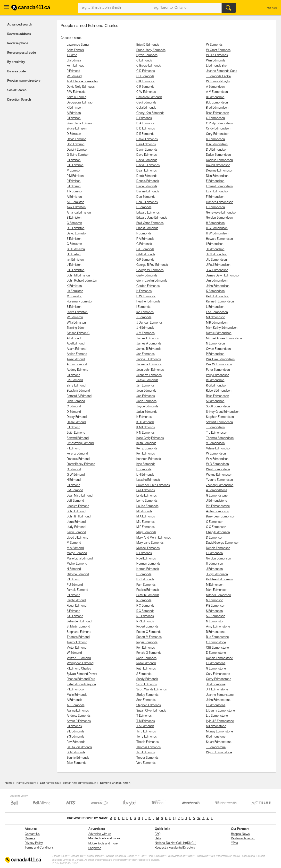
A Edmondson (215, 87)
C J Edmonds (145, 76)
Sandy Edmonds (147, 679)
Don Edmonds (146, 197)
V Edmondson (215, 443)
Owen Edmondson (218, 349)
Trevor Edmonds (147, 758)
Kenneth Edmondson (220, 302)
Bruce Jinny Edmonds (151, 50)
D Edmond (74, 412)
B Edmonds (74, 726)
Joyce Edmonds (147, 407)
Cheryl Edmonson (218, 532)
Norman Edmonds (148, 564)
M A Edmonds (146, 517)
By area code (17, 72)
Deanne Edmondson (220, 171)
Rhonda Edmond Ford (81, 679)
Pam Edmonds (146, 585)
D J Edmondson (217, 150)
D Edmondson (215, 139)
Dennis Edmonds (148, 181)
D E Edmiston (76, 228)
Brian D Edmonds (148, 45)
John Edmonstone (218, 700)
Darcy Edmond (77, 417)
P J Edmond (75, 585)
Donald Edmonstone (219, 658)
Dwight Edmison (78, 150)
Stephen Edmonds (149, 705)
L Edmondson (215, 307)
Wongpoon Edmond (80, 663)
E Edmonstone (216, 663)
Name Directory (26, 783)
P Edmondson (215, 354)
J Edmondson (215, 249)
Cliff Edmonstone (217, 648)
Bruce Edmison (77, 129)
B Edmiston (74, 218)
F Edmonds (144, 234)
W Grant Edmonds (218, 50)
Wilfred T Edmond (79, 658)
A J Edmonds (76, 705)
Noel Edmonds (146, 559)
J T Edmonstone (217, 690)
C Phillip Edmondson (219, 124)
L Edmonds (144, 469)
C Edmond (74, 407)
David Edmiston (77, 234)
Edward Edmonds (148, 213)
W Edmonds (214, 45)
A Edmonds (74, 700)
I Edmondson (215, 244)
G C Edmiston (76, 249)
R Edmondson (215, 380)
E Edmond (74, 427)
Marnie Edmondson (219, 333)
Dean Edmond (76, 422)
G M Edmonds (146, 254)
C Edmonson (215, 522)
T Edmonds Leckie (218, 76)
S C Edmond (75, 616)
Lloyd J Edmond (78, 538)
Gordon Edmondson (219, 218)
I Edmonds (143, 307)
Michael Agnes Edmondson (224, 339)
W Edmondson (216, 454)
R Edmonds (144, 600)
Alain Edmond (76, 359)
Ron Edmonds (146, 648)
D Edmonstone (216, 653)
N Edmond (74, 569)
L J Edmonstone (217, 716)
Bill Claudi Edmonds (79, 747)
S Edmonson (214, 611)
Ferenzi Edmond (77, 454)
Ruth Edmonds (146, 669)
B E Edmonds (75, 732)
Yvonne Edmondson (219, 480)
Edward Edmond (78, 438)
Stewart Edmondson (219, 422)
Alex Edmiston (76, 207)
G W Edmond (76, 475)
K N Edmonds (145, 433)
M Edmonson (215, 585)
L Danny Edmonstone (220, 711)
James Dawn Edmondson (223, 276)
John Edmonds (146, 401)
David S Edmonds (148, 165)
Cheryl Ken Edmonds (150, 113)
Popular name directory (24, 81)
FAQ (158, 834)
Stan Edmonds (146, 700)
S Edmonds (144, 674)
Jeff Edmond (75, 501)
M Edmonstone (216, 726)
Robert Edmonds (147, 627)
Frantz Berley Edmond (81, 464)
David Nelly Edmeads (81, 87)
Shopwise (95, 848)
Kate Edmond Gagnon (81, 684)
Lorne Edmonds (147, 501)
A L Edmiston (75, 202)
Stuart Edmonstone (219, 742)
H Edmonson (215, 564)
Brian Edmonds (77, 763)
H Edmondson (215, 223)
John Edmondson (218, 286)
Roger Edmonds (147, 642)
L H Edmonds (145, 475)
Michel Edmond (77, 564)
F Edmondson (215, 197)
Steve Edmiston (77, 312)
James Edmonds (148, 339)
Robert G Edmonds (149, 632)
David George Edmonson (223, 543)
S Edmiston (74, 307)
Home (9, 783)
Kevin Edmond (76, 532)
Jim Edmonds (145, 386)
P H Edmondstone (218, 506)
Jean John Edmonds (150, 370)
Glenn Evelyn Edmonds (152, 281)
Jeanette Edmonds (149, 375)
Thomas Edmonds (149, 747)
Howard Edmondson (219, 239)
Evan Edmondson (218, 192)
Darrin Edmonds (147, 150)
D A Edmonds (145, 124)
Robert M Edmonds (149, 637)
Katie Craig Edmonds (150, 438)
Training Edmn (76, 328)
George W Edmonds (150, 270)
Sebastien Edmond (79, 622)
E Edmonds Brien (217, 66)
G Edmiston (74, 244)
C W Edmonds (146, 92)
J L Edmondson (216, 260)
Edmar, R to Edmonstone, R (79, 783)
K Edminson (75, 108)
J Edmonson (214, 569)
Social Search (17, 90)
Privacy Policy (34, 843)
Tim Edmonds (146, 752)
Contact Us (32, 834)
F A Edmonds (145, 239)
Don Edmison (76, 144)
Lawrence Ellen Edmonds (153, 485)
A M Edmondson (217, 92)
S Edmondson (215, 401)
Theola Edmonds (148, 742)
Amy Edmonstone (218, 627)
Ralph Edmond (76, 600)
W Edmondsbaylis (218, 82)
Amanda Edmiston (79, 213)
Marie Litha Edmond (80, 559)
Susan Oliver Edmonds (151, 711)
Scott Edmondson (218, 407)
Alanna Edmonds (78, 711)
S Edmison (74, 186)
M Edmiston (74, 296)
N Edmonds (144, 553)
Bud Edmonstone (217, 637)
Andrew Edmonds (79, 716)
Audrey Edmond (78, 370)
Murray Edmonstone (219, 732)
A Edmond (74, 339)
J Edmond (74, 485)
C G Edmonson (216, 527)
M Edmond (74, 543)
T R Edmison (75, 192)
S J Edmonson (216, 616)
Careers (30, 838)
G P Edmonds (145, 260)
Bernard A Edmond (79, 396)
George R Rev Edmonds (152, 265)
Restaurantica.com (243, 838)
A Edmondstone (217, 490)
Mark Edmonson (217, 590)
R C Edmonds (145, 606)
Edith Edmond (76, 433)
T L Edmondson (217, 433)
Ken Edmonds (146, 454)
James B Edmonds (149, 349)
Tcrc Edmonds (146, 732)
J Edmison (74, 160)
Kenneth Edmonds (149, 459)
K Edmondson (215, 291)
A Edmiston (74, 197)
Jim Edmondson (217, 281)
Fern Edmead (75, 66)
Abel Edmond (76, 344)
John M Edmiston (78, 276)
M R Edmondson (217, 323)
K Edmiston (74, 286)
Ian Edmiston (75, 260)
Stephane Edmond (79, 632)
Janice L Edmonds (149, 359)
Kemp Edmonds (147, 449)
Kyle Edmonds (146, 464)
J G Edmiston (76, 270)
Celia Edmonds (146, 108)
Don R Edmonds (147, 202)
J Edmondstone (217, 501)
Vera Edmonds (146, 763)
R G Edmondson (217, 386)
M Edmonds (144, 511)
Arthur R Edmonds (79, 721)
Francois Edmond (78, 459)
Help (158, 838)
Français (272, 8)
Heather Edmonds (148, 302)
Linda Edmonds (147, 496)
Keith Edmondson (218, 296)
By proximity (16, 62)
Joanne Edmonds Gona (222, 71)
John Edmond (76, 511)
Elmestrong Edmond (80, 443)
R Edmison (74, 181)
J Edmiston (74, 265)
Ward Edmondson (218, 469)
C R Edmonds (145, 87)
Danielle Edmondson (219, 160)
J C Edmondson (217, 254)
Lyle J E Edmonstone (220, 721)
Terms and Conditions (39, 848)
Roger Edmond (77, 606)
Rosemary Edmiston (80, 302)
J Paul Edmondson (218, 265)
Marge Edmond (77, 553)
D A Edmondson (217, 144)
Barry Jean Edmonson (221, 517)
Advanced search (20, 25)
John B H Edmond (79, 517)
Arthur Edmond (77, 365)
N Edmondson (215, 344)
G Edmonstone (216, 669)
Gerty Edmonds (147, 276)
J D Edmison (75, 165)
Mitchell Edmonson (219, 595)
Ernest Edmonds (147, 228)
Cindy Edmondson (218, 129)
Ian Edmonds (145, 312)
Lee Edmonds (146, 490)
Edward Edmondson (219, 186)
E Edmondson (215, 181)
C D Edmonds (146, 71)
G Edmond (74, 469)
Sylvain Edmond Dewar (82, 674)
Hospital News (240, 834)
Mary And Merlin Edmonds (154, 538)
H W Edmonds (146, 296)
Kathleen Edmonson (219, 580)
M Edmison (74, 171)
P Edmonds (144, 574)
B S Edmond (75, 380)
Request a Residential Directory (175, 848)
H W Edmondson (217, 234)
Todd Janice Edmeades (82, 82)
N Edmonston (215, 622)
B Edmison (74, 118)
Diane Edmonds (147, 186)
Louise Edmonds (147, 506)
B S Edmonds (75, 737)
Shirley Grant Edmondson (223, 412)
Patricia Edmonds (148, 590)
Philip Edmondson (218, 375)
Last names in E (49, 783)
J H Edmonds (145, 328)
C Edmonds (144, 61)
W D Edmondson (217, 464)
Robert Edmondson (219, 391)
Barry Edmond (76, 386)
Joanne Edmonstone (220, 695)
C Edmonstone (216, 642)
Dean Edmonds (147, 171)
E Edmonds (144, 207)
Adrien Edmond (77, 354)
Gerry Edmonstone (219, 679)
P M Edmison (75, 176)
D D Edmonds (146, 129)
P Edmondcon (76, 690)
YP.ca (234, 843)
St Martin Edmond (78, 627)
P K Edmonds (145, 580)
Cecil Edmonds (146, 103)
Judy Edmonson (217, 574)
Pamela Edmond (77, 590)
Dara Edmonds (146, 144)
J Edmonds (144, 317)
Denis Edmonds (147, 176)
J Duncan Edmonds (149, 323)
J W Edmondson (217, 270)
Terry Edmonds (147, 737)
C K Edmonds (145, 82)
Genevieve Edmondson (222, 213)
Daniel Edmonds (147, 139)
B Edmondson (215, 97)
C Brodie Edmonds (149, 66)
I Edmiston (74, 254)
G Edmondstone (217, 496)
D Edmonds (144, 118)
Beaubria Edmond (78, 391)
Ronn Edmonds (146, 658)
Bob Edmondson (217, 103)
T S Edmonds (145, 726)
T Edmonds (144, 716)
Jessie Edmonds (147, 380)
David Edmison (77, 139)
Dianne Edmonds (148, 192)
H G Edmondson (217, 228)
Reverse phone (18, 43)
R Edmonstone (216, 737)
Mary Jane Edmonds (150, 543)
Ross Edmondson (218, 396)
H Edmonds (144, 291)
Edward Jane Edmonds (152, 218)
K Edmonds (144, 417)
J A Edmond (75, 490)
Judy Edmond (76, 527)
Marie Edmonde (77, 695)
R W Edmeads (76, 92)
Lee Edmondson (217, 312)
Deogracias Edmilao (80, 103)
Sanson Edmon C (78, 333)
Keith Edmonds (146, 443)
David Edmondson (218, 165)
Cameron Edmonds (149, 97)
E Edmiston (74, 239)
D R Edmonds (145, 134)
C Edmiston (74, 223)
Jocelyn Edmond (78, 506)
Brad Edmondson (217, 108)
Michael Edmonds (148, 548)
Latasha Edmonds (148, 480)
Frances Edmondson (220, 202)
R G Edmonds (145, 611)
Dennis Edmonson (218, 548)
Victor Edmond (77, 648)
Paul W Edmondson (219, 365)
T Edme (72, 55)
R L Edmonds (145, 616)
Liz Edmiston (75, 291)
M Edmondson (216, 317)
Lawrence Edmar (78, 45)
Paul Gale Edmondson (220, 359)
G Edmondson (215, 207)
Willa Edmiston (76, 323)
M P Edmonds (145, 527)
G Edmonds (144, 244)
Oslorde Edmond (78, 574)
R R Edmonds (145, 622)
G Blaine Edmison (78, 155)
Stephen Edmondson (220, 417)
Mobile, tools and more (103, 844)
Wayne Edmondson (219, 475)
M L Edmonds (145, 522)
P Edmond (74, 580)
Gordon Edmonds (148, 286)
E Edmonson (214, 553)
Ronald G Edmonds (149, 653)
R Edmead (73, 71)
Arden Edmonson (218, 511)
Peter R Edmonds (148, 595)
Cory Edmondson (218, 134)
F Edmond (74, 449)
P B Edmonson (216, 606)
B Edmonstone (216, 632)
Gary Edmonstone (218, 674)
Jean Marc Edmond (80, 496)
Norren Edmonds (148, 569)
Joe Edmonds (146, 396)
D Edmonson (215, 538)
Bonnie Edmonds (78, 758)
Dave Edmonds (147, 155)
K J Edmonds (145, 422)
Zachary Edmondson (220, 485)
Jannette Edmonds (149, 365)
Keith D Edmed (77, 97)
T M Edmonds (146, 721)
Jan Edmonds (145, 354)
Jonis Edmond (76, 522)
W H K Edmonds (217, 55)
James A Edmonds (149, 344)
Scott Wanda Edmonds (152, 690)
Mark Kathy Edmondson (222, 328)
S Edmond (74, 611)
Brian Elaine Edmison (80, 124)
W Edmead (74, 76)
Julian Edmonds (147, 412)
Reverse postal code (22, 53)
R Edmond (74, 595)
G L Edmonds (145, 249)
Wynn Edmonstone (219, 752)
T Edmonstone (216, 747)
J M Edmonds (145, 333)
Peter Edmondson (218, 370)
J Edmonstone (216, 684)
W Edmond (74, 653)
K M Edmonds (146, 427)
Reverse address (19, 34)
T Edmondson (215, 427)
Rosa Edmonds (146, 663)
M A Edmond (75, 548)
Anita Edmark (75, 50)
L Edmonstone (216, 705)
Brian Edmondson (218, 113)
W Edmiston (75, 317)
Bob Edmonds (76, 752)
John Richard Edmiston (82, 281)
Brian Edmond (76, 401)
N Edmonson (215, 600)
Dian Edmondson (217, 176)
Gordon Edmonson (219, 559)
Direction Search (19, 100)
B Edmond (74, 375)
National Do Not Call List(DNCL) (176, 843)
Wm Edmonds (216, 61)
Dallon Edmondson (218, 155)
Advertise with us (100, 834)
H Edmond (74, 480)
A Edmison (74, 113)
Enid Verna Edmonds (150, 223)
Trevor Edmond (77, 642)
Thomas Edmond (78, 637)
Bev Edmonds (76, 742)
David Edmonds (147, 160)
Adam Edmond (77, 349)
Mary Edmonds (146, 532)
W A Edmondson (217, 459)
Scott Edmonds (147, 684)
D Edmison (74, 134)
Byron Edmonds (147, 55)
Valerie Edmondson (219, 449)
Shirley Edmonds (147, 695)
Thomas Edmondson (220, 438)
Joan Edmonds (146, 391)
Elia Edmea (74, 61)
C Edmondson (215, 118)
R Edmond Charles (79, 669)
